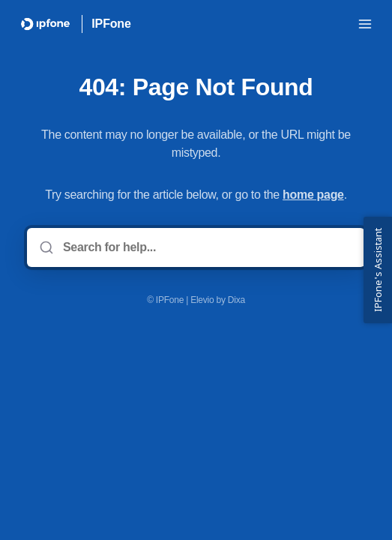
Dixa (236, 300)
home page (313, 195)
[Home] (45, 24)
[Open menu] (365, 24)
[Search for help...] (206, 247)
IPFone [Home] (111, 24)
